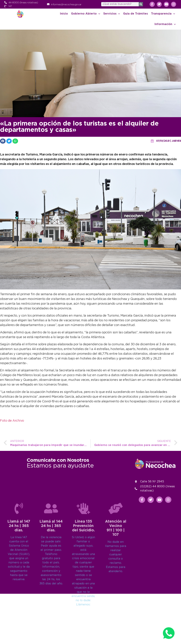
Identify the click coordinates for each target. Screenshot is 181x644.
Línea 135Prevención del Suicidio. (83, 578)
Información (165, 24)
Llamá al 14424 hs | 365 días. (51, 578)
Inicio (64, 14)
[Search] (141, 4)
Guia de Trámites (135, 14)
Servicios (112, 14)
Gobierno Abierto (86, 14)
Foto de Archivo (12, 421)
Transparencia (163, 14)
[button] (3, 141)
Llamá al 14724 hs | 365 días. (19, 578)
